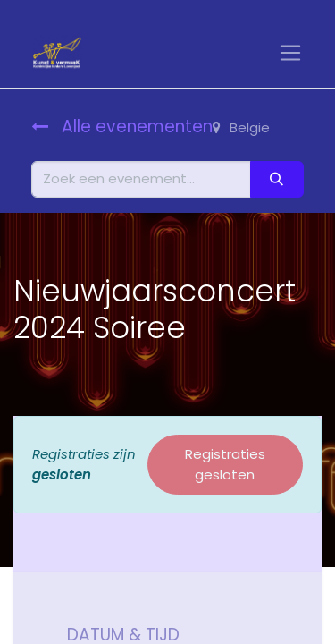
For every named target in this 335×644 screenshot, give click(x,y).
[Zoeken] (277, 179)
